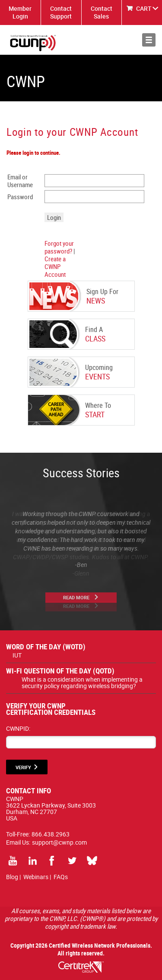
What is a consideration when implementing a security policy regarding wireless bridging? (82, 683)
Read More (76, 597)
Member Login (20, 12)
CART (144, 8)
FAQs (61, 877)
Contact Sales (102, 12)
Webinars (36, 877)
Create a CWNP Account (55, 266)
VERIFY (23, 767)
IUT (17, 655)
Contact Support (61, 12)
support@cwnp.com (59, 842)
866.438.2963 (51, 834)
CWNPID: (18, 728)
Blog (12, 877)
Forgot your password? (59, 247)
